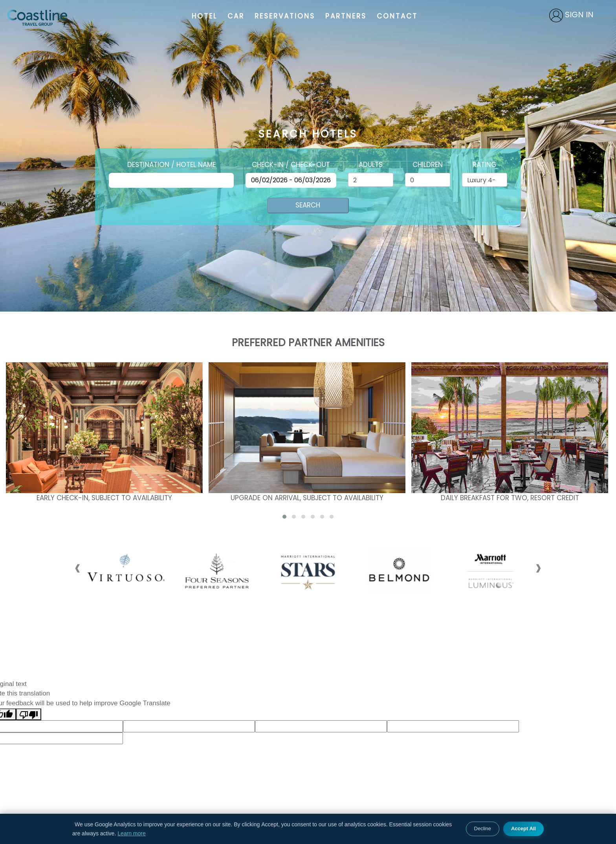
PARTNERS (346, 16)
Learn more (132, 833)
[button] (284, 517)
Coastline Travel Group (37, 18)
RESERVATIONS (285, 16)
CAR (236, 16)
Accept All (523, 828)
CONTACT (397, 16)
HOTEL (204, 16)
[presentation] (78, 567)
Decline (483, 828)
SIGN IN (579, 15)
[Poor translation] (29, 715)
